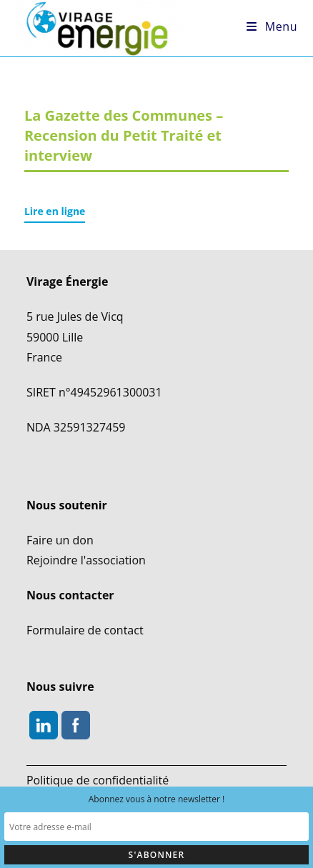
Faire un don (60, 540)
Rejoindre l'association (86, 560)
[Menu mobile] (272, 26)
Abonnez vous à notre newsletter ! (157, 799)
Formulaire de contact (85, 630)
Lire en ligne (55, 211)
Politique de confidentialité (98, 780)
